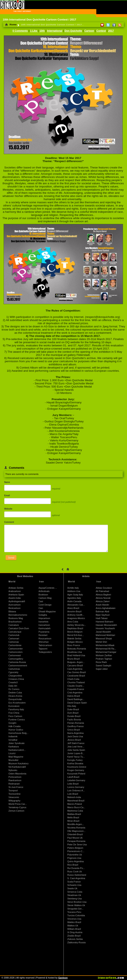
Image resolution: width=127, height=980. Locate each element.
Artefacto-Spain (16, 595)
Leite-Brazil (73, 784)
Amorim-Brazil (74, 611)
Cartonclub (14, 635)
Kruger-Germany (76, 770)
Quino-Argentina (76, 861)
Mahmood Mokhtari (105, 635)
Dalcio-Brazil (74, 696)
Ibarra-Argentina (75, 733)
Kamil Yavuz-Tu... (76, 757)
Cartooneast (15, 655)
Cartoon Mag (45, 598)
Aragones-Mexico (76, 618)
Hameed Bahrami (104, 622)
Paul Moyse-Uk (75, 838)
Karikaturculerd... (17, 750)
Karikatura (14, 747)
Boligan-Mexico (75, 642)
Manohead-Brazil (76, 801)
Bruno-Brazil (74, 659)
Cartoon (89, 31)
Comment (9, 522)
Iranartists (43, 622)
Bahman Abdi (102, 611)
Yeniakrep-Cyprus (17, 807)
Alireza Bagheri (103, 595)
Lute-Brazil (73, 794)
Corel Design (45, 605)
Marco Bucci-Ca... (76, 807)
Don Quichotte (73, 31)
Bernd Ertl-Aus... (76, 635)
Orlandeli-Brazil (75, 834)
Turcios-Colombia (76, 915)
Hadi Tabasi (102, 618)
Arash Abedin (102, 605)
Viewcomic (14, 797)
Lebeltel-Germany (76, 780)
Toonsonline (14, 794)
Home (11, 24)
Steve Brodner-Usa (77, 902)
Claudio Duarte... (76, 686)
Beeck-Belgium (75, 632)
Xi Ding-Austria (75, 932)
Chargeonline (15, 676)
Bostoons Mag (16, 618)
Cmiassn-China (16, 679)
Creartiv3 (13, 682)
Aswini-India (14, 598)
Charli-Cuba (73, 679)
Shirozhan (44, 642)
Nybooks (13, 770)
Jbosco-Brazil (74, 740)
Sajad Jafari (102, 669)
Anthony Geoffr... (76, 615)
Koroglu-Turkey (75, 760)
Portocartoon (15, 777)
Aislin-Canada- (75, 601)
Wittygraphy (14, 801)
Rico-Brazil (73, 865)
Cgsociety (13, 672)
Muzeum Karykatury (19, 763)
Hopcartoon (44, 618)
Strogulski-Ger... (75, 909)
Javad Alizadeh (103, 632)
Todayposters (45, 652)
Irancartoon (44, 625)
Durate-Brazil (74, 716)
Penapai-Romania (76, 841)
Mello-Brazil (73, 817)
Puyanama (44, 632)
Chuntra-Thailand (76, 682)
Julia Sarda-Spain (76, 750)
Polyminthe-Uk (75, 855)
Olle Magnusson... (76, 831)
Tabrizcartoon (45, 645)
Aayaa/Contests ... (48, 588)
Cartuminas (14, 669)
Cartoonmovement (18, 666)
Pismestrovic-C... (76, 851)
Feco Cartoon (15, 716)
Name (7, 482)
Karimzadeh (45, 628)
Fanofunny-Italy (16, 709)
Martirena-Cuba (75, 811)
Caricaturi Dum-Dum (19, 628)
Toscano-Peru (74, 912)
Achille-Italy (73, 588)
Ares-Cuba (73, 622)
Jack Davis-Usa (75, 736)
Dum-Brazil (73, 713)
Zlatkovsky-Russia (76, 942)
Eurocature (14, 706)
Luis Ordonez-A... (76, 790)
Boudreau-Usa (75, 652)
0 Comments (20, 31)
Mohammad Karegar (106, 652)
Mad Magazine (16, 757)
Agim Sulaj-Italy (75, 595)
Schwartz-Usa (74, 885)
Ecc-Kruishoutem (17, 703)
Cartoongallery (16, 659)
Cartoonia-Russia (17, 662)
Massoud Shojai (104, 638)
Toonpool (13, 790)
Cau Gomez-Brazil (77, 672)
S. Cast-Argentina (76, 878)
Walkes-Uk (73, 926)
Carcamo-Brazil (75, 666)
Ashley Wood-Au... (77, 625)
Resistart (43, 635)
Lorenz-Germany (76, 787)
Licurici (12, 753)
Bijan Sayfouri (103, 615)
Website (8, 509)
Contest (101, 31)
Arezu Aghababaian (106, 608)
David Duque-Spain (77, 703)
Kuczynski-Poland (76, 774)
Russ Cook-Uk (75, 872)
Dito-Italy (72, 706)
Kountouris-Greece (77, 767)
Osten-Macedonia (17, 774)
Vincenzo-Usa (74, 919)
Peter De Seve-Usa (77, 844)
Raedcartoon (15, 780)
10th (42, 31)
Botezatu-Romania (77, 649)
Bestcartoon (14, 608)
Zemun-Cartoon (16, 811)
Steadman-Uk (74, 895)
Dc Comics (14, 689)
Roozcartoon (45, 638)
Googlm (12, 723)
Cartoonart (14, 638)
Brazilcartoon (15, 622)
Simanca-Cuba (75, 892)
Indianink (13, 736)
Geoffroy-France (75, 726)
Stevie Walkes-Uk (76, 905)
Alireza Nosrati (103, 598)
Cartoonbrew (15, 645)
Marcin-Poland (75, 804)
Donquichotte (15, 699)
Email (7, 495)
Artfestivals (44, 591)
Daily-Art (13, 686)
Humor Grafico (16, 730)
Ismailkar (13, 740)
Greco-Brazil (74, 730)
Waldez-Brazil (74, 922)
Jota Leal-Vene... (76, 747)
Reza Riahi (101, 662)
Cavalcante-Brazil (76, 676)
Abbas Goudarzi (104, 588)
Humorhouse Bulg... (18, 733)
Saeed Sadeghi (103, 666)
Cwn (41, 608)
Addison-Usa (74, 591)
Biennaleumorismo (18, 615)
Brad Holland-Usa (76, 655)
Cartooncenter (16, 649)
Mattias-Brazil (74, 814)
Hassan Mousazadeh (106, 625)
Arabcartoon (15, 591)
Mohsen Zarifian (104, 655)
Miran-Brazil (73, 821)
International (55, 31)
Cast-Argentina (75, 669)
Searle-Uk (72, 888)
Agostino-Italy (74, 598)
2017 (111, 31)
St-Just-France (16, 787)
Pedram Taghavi (104, 659)
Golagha (43, 615)
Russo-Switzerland (77, 875)
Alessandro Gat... (76, 605)
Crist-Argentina (75, 693)
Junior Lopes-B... (76, 753)
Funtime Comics (17, 720)
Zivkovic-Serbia (75, 939)
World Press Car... (18, 804)
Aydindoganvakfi (17, 601)
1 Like (34, 31)
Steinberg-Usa (75, 899)
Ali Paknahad (102, 591)
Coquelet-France (76, 689)
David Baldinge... (76, 699)
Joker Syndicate (17, 743)
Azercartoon (14, 605)
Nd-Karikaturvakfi (17, 767)
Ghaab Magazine (47, 611)
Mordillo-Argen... (76, 824)
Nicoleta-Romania (76, 828)
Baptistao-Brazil (75, 628)
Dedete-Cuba (15, 693)
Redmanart (14, 784)
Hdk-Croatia (14, 726)
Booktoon (43, 595)
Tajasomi (43, 649)
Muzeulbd (13, 760)
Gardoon (63, 978)
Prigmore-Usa (74, 858)
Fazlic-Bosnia (74, 720)
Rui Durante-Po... (76, 868)
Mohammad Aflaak (105, 645)
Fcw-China (14, 713)
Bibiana (12, 611)
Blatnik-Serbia (74, 638)
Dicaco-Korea (15, 696)
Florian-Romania (76, 723)
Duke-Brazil (73, 709)
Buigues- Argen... (76, 662)
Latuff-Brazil (73, 777)
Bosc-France (74, 645)
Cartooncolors (15, 652)
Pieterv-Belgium (75, 848)
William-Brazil (74, 929)
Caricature (14, 625)
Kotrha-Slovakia (75, 763)
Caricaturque (15, 632)
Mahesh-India (74, 797)
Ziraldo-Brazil (74, 936)
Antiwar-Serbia (16, 588)
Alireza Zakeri (103, 601)
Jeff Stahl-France (76, 743)
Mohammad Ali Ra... (106, 649)
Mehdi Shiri (101, 642)
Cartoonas (14, 642)
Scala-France (74, 882)
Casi (41, 601)
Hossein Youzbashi (105, 628)
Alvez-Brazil (73, 608)
